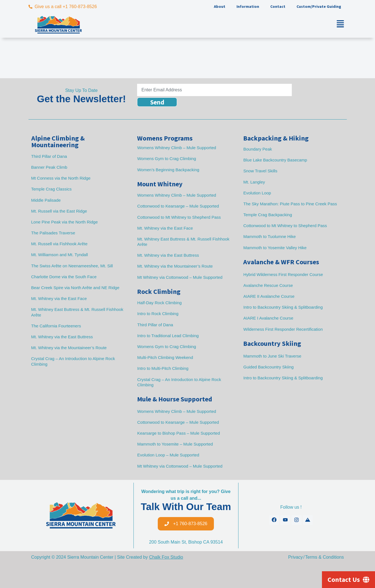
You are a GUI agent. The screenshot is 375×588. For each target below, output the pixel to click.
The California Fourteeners (56, 326)
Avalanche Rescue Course (268, 285)
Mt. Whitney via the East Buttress (62, 337)
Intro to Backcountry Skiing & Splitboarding (283, 307)
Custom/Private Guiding (319, 6)
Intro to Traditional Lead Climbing (168, 336)
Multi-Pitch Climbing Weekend (165, 357)
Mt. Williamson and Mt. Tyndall (60, 255)
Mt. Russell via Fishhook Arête (59, 244)
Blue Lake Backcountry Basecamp (275, 160)
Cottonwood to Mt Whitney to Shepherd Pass (179, 217)
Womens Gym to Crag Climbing (167, 159)
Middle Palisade (46, 200)
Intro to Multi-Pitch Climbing (163, 368)
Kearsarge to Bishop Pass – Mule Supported (178, 433)
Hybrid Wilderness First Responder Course (283, 274)
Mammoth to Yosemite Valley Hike (275, 248)
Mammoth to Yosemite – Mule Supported (175, 444)
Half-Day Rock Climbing (159, 303)
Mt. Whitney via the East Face (59, 298)
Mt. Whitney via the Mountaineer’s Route (69, 348)
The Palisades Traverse (53, 233)
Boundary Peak (258, 149)
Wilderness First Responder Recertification (283, 329)
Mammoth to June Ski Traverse (272, 356)
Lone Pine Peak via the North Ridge (65, 222)
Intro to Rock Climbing (158, 314)
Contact (278, 6)
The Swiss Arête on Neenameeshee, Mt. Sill (72, 266)
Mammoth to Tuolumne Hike (269, 236)
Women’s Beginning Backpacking (168, 170)
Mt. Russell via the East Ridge (59, 211)
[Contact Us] (348, 580)
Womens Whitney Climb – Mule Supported (176, 148)
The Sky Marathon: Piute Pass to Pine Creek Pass (290, 204)
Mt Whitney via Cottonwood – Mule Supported (180, 277)
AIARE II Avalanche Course (269, 296)
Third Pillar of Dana (49, 156)
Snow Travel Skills (260, 171)
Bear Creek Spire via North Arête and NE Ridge (75, 288)
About (220, 6)
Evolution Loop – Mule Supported (168, 455)
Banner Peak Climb (49, 167)
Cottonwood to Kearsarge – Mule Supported (178, 206)
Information (248, 6)
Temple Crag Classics (52, 189)
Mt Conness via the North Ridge (61, 178)
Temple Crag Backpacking (267, 215)
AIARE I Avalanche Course (268, 318)
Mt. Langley (254, 182)
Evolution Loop (257, 193)
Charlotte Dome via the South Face (64, 277)
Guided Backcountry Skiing (268, 367)
